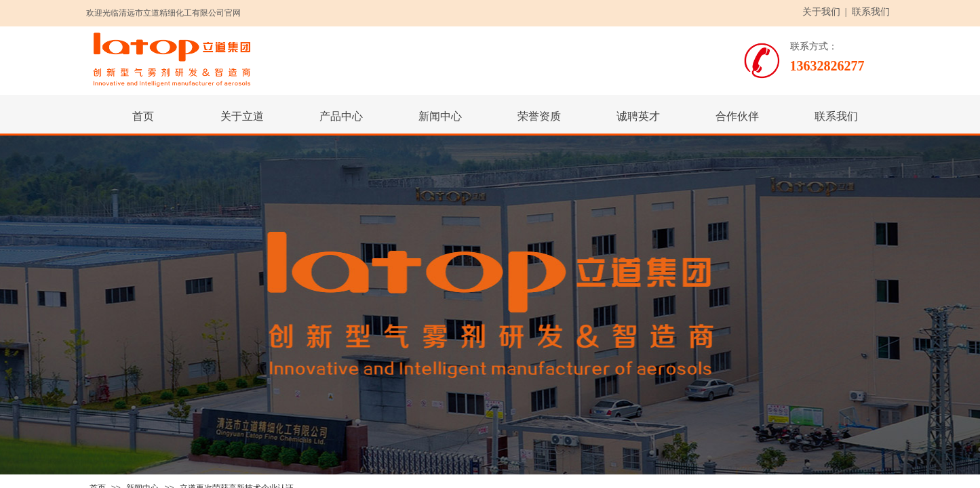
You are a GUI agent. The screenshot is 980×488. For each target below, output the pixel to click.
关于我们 (821, 12)
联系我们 (871, 12)
